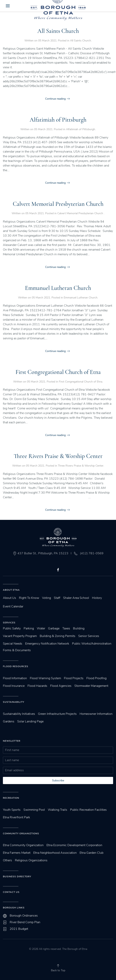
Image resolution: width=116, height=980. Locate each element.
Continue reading (55, 99)
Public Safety (12, 628)
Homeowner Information (96, 714)
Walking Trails (58, 810)
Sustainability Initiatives (19, 714)
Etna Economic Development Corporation (74, 845)
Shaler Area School (76, 598)
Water (41, 628)
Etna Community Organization (23, 845)
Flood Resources (16, 666)
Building (79, 628)
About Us (9, 598)
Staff (57, 598)
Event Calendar (13, 606)
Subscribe (58, 780)
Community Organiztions (21, 833)
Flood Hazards (37, 686)
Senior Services (89, 636)
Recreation (11, 798)
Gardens (9, 721)
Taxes (66, 628)
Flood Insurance (14, 686)
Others (7, 860)
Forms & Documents (17, 650)
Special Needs (13, 644)
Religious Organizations (31, 860)
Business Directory (17, 876)
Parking (29, 628)
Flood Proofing (96, 678)
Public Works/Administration (92, 644)
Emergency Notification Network (47, 644)
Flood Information (15, 678)
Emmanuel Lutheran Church (58, 288)
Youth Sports (12, 810)
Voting (46, 598)
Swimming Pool (34, 810)
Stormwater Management (91, 686)
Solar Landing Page (30, 721)
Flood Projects (74, 678)
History (97, 598)
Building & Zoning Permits (58, 636)
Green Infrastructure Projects (57, 714)
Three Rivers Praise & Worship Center (58, 456)
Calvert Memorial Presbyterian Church (58, 204)
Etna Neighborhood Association (55, 853)
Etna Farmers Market (17, 853)
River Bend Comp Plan (25, 922)
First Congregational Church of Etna (58, 372)
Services (9, 623)
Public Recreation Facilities (88, 810)
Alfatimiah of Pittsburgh (58, 120)
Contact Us (11, 892)
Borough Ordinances (24, 916)
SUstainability (14, 702)
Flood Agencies (61, 686)
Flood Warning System (45, 678)
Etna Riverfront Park (16, 817)
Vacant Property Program (20, 636)
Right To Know (29, 598)
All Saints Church (58, 31)
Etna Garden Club (92, 853)
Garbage (54, 628)
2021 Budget (19, 929)
